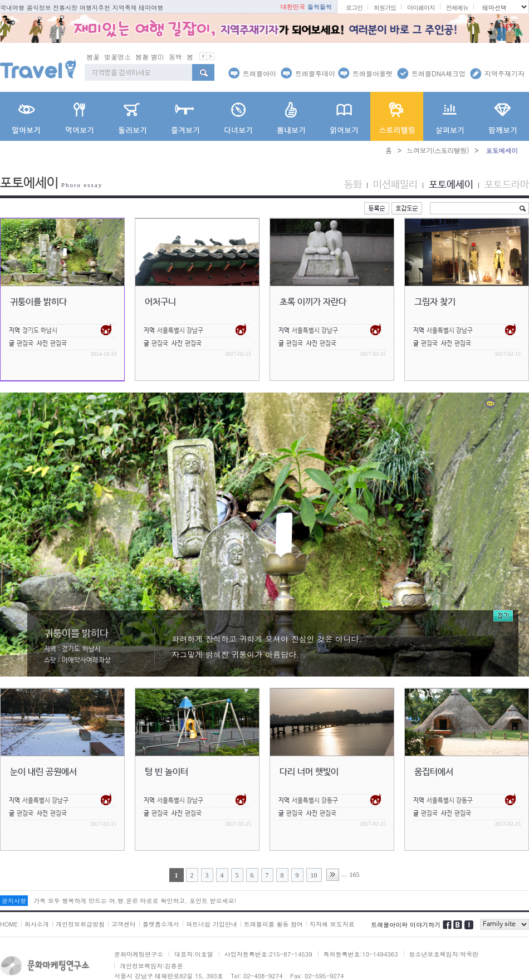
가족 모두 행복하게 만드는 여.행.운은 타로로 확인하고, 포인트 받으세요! (135, 901)
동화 (353, 185)
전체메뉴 (457, 8)
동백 (175, 57)
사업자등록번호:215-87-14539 (268, 954)
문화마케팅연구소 (139, 954)
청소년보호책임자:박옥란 (444, 954)
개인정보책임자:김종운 (151, 966)
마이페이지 (421, 8)
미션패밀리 (395, 185)
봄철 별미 (150, 57)
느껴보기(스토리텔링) (438, 150)
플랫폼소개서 (161, 924)
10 (314, 875)
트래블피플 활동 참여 (273, 924)
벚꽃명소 (117, 57)
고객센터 (124, 924)
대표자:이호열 (194, 954)
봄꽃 (93, 57)
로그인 (354, 8)
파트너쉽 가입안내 (212, 924)
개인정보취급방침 (80, 924)
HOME (9, 924)
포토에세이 (451, 185)
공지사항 (14, 901)
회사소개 (37, 924)
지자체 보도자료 (332, 924)
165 (355, 875)
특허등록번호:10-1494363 (361, 954)
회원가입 (385, 8)
